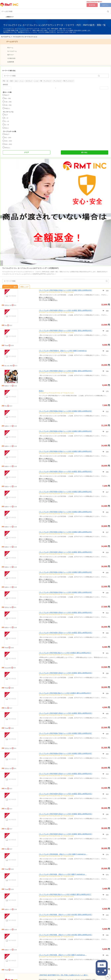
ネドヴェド (29, 81)
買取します (24, 287)
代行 (12, 81)
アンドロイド (57, 81)
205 (107, 573)
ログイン (105, 5)
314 (107, 613)
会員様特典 (11, 62)
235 (107, 593)
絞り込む (84, 152)
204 (107, 754)
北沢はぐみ (8, 305)
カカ (16, 81)
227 (107, 532)
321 (107, 653)
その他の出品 (11, 58)
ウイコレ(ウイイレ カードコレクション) (25, 37)
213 (107, 774)
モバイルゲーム (6, 37)
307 (107, 432)
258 (107, 673)
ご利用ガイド (8, 17)
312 (107, 794)
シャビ (36, 81)
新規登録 (92, 5)
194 (107, 371)
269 (107, 694)
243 (107, 915)
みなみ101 (8, 668)
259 (107, 633)
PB (4, 81)
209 (107, 452)
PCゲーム (10, 48)
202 (107, 512)
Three (6, 346)
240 (107, 814)
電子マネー (11, 55)
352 (107, 895)
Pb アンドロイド (68, 81)
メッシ (22, 81)
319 (107, 553)
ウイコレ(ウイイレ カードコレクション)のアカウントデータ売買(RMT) (30, 268)
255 (107, 472)
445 (107, 714)
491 (107, 955)
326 (107, 734)
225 (107, 834)
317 (107, 492)
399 (107, 351)
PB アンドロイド (46, 81)
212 (107, 412)
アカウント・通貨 (10, 287)
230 (107, 935)
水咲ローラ (8, 386)
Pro (6, 325)
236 (107, 331)
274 (107, 855)
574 (107, 875)
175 (107, 391)
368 (107, 311)
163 (107, 291)
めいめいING (9, 366)
